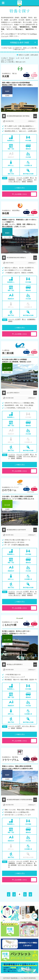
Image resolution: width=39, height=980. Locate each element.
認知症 (24, 181)
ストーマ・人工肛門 (23, 178)
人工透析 (19, 456)
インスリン (12, 178)
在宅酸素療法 (31, 319)
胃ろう (32, 178)
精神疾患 (30, 181)
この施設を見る (20, 188)
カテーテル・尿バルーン (25, 865)
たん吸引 (19, 180)
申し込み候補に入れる (19, 194)
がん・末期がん (28, 180)
